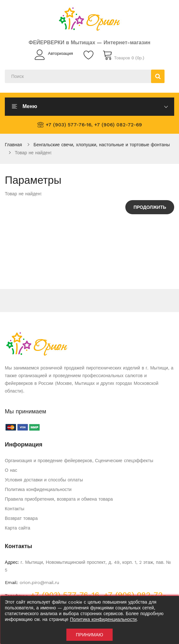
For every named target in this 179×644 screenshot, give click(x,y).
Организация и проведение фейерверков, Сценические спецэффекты (79, 461)
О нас (11, 470)
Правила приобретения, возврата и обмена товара (59, 499)
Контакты (14, 509)
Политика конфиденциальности (38, 489)
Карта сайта (18, 528)
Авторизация (60, 53)
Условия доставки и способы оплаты (44, 480)
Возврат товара (21, 518)
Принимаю (89, 635)
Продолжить (150, 207)
